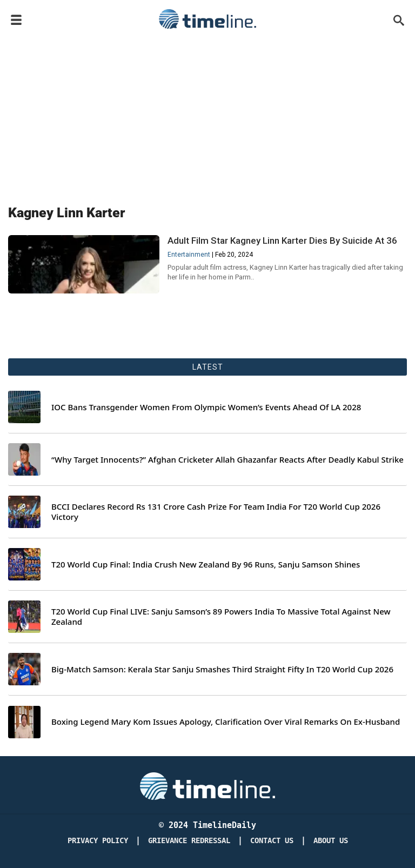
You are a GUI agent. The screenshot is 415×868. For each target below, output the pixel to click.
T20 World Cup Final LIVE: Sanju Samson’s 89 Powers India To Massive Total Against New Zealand (221, 617)
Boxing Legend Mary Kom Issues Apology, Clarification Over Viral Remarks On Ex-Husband (226, 722)
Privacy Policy (98, 841)
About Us (331, 841)
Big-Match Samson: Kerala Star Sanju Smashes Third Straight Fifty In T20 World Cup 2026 (222, 669)
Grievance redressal (189, 841)
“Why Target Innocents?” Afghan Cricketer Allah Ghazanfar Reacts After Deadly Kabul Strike (227, 460)
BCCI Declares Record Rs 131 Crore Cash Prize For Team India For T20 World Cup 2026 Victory (216, 512)
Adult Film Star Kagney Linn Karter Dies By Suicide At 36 (282, 241)
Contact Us (272, 841)
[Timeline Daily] (207, 786)
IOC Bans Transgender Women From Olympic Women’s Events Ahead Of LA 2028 (206, 407)
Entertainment (189, 255)
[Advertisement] (207, 115)
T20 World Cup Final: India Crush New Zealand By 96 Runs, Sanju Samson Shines (206, 565)
